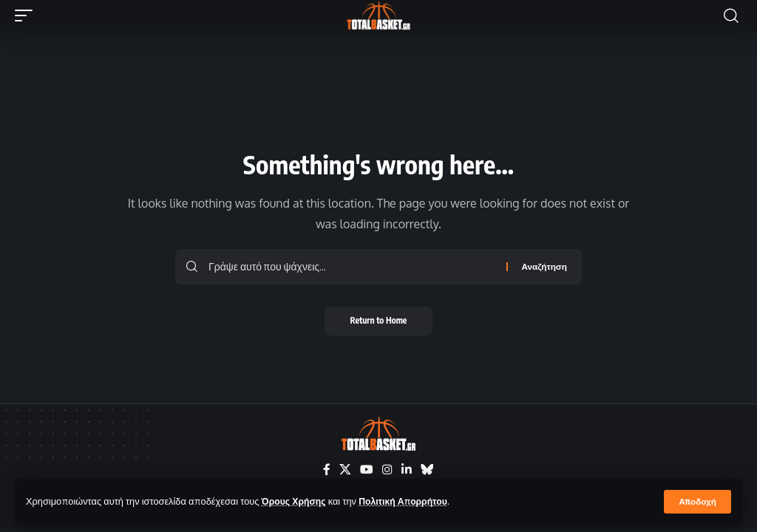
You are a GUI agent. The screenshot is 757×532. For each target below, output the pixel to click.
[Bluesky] (427, 470)
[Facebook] (327, 470)
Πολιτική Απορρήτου (409, 501)
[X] (345, 470)
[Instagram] (387, 470)
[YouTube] (367, 470)
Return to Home (379, 321)
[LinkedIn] (407, 470)
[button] (697, 502)
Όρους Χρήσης (295, 501)
